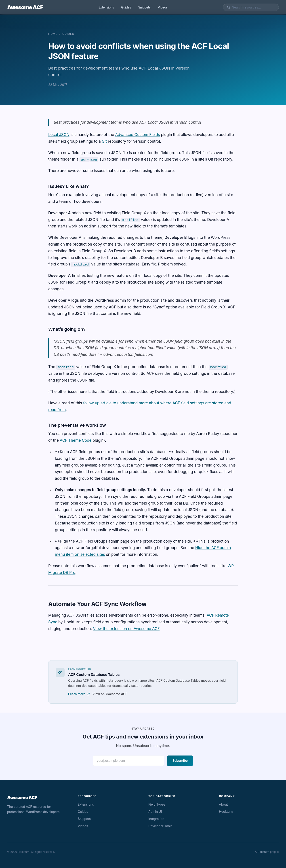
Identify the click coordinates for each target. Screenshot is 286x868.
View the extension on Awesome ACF (126, 629)
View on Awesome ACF (110, 694)
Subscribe (180, 761)
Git (104, 141)
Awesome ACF (25, 7)
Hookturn (226, 812)
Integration (156, 819)
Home (53, 34)
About (223, 804)
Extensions (106, 7)
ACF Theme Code (76, 440)
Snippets (144, 7)
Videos (163, 7)
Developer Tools (160, 826)
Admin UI (155, 812)
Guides (126, 7)
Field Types (157, 804)
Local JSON (59, 135)
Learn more (79, 694)
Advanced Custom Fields (137, 135)
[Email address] (129, 761)
